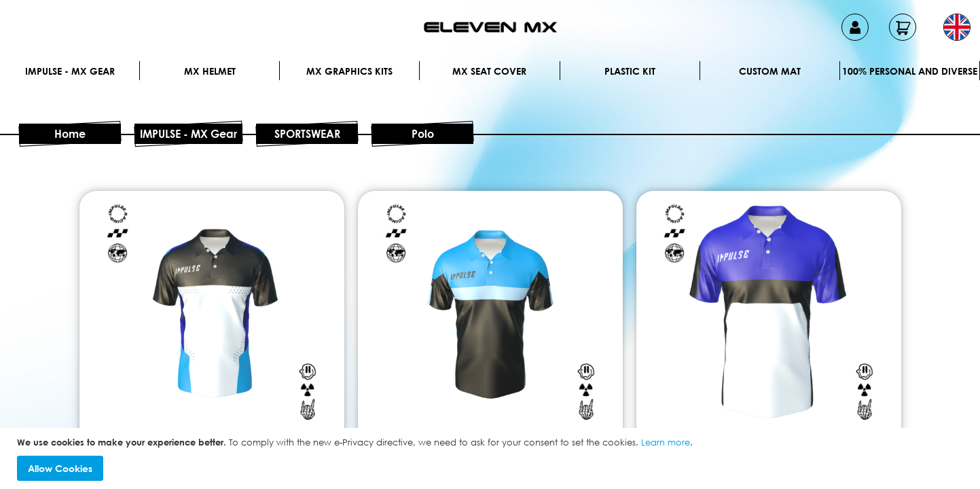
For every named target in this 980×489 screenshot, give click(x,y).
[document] (492, 459)
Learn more (666, 442)
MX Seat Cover (489, 71)
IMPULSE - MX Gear (70, 71)
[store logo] (490, 27)
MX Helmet (210, 71)
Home (70, 134)
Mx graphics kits (349, 71)
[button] (957, 27)
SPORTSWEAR (307, 134)
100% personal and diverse (910, 71)
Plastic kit (630, 71)
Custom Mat (770, 71)
